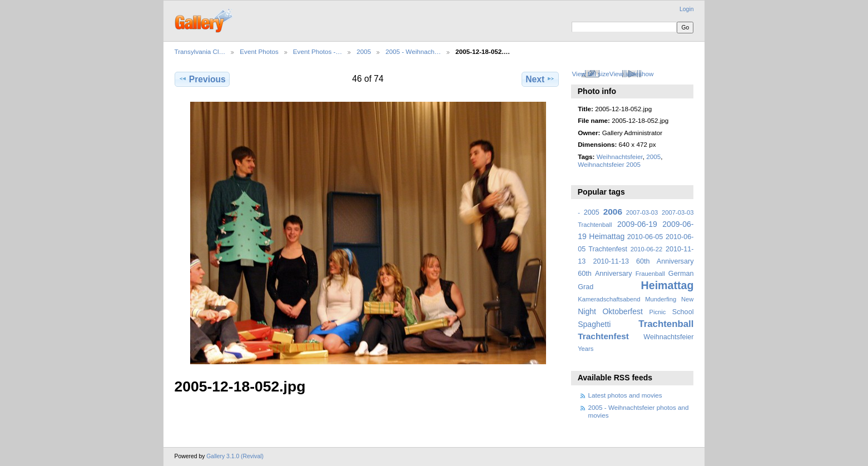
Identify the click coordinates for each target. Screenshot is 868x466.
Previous (202, 79)
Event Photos (259, 51)
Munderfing (661, 299)
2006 (613, 212)
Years (586, 349)
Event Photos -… (318, 51)
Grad (586, 287)
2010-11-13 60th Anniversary (644, 261)
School (683, 312)
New (687, 299)
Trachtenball (666, 324)
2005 (364, 51)
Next (540, 79)
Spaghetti (594, 324)
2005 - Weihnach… (413, 51)
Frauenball (650, 274)
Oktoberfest (623, 311)
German (681, 274)
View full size (590, 74)
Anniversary (614, 274)
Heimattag (668, 285)
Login (686, 9)
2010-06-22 (646, 249)
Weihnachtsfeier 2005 (609, 164)
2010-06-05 (645, 237)
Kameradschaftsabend (609, 299)
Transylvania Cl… (200, 51)
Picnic (657, 312)
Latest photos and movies (625, 395)
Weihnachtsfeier (620, 157)
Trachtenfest (603, 336)
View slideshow (632, 74)
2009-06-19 (637, 224)
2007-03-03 (642, 212)
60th (585, 274)
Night (587, 311)
